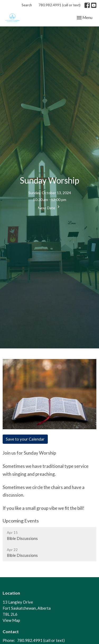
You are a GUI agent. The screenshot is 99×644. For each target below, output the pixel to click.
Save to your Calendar (25, 439)
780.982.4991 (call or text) (60, 5)
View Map (11, 620)
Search (27, 5)
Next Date (49, 207)
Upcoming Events (21, 521)
